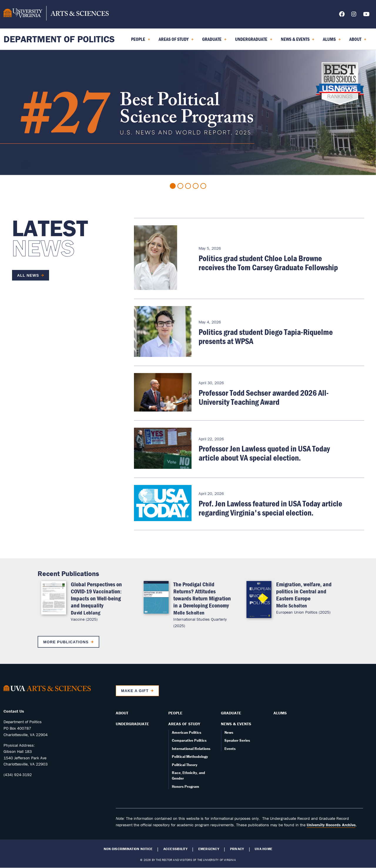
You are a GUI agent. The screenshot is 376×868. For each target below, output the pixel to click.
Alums (280, 713)
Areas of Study (184, 724)
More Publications (66, 642)
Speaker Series (237, 740)
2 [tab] (180, 186)
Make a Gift (135, 691)
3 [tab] (188, 186)
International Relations (191, 749)
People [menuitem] (141, 41)
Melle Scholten (189, 613)
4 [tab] (196, 186)
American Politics (187, 732)
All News (28, 275)
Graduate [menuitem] (214, 41)
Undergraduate (132, 724)
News (229, 732)
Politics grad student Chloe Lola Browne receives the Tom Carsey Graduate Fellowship (268, 263)
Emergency (209, 849)
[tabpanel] (188, 113)
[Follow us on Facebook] (342, 15)
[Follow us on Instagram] (354, 15)
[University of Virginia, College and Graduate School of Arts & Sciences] (56, 14)
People (175, 713)
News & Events (236, 724)
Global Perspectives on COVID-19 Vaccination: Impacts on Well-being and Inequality (96, 595)
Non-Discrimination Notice (128, 849)
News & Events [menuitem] (298, 41)
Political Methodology (190, 757)
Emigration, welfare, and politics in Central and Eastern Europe (304, 591)
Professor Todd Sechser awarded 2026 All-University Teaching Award (264, 397)
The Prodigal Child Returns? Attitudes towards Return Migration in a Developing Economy (202, 595)
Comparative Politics (189, 740)
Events (230, 749)
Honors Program (186, 786)
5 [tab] (203, 186)
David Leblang (86, 613)
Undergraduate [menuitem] (254, 41)
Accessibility (175, 849)
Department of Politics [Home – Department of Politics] (59, 39)
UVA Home (263, 849)
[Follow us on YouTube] (366, 15)
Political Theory (185, 765)
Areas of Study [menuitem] (176, 41)
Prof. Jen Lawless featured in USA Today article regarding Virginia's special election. (270, 508)
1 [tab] (173, 186)
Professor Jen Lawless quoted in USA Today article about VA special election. (264, 453)
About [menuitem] (358, 41)
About (122, 713)
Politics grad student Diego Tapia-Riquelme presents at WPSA (266, 336)
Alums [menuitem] (332, 41)
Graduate (231, 713)
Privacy (237, 849)
